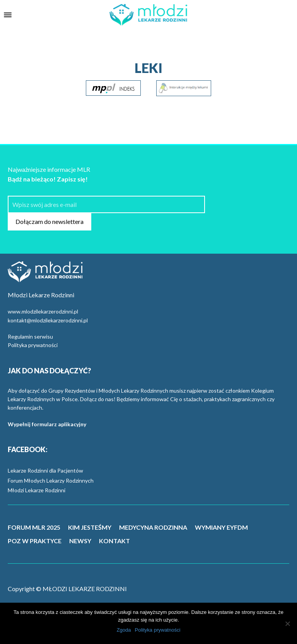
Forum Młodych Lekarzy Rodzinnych (51, 480)
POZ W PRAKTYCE (35, 541)
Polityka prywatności (33, 345)
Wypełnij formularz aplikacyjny (47, 424)
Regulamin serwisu (30, 336)
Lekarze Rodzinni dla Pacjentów (45, 470)
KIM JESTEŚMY (90, 527)
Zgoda (124, 630)
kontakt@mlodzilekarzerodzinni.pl (48, 320)
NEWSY (80, 541)
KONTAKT (114, 541)
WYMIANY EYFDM (221, 527)
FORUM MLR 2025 (34, 527)
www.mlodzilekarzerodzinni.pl (43, 311)
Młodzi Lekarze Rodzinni (37, 490)
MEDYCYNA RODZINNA (153, 527)
